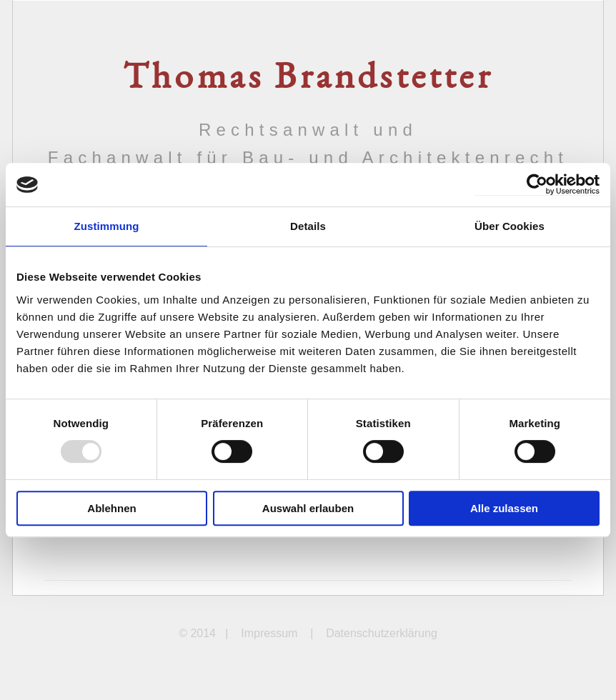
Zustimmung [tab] (107, 226)
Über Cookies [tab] (510, 226)
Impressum (269, 633)
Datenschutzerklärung (382, 633)
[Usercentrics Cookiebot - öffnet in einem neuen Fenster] (537, 185)
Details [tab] (308, 226)
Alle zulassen (504, 508)
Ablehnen (111, 508)
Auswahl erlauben (308, 508)
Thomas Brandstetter (308, 80)
